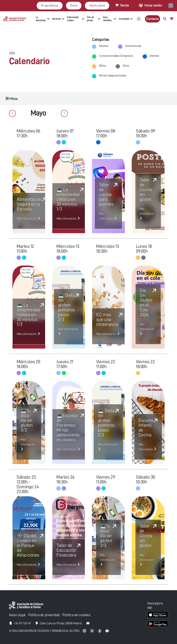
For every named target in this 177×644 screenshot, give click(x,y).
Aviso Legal (17, 615)
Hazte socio (97, 5)
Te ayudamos (50, 5)
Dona (74, 5)
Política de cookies (76, 615)
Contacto (153, 19)
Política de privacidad (44, 615)
